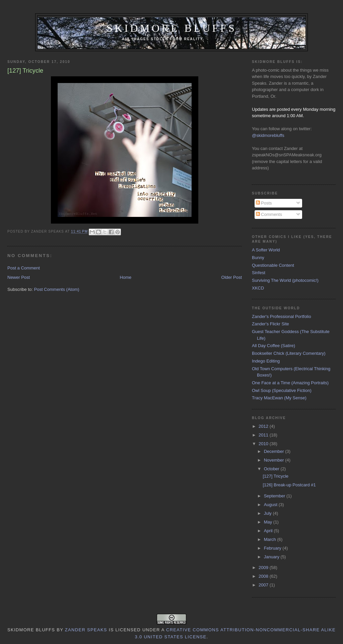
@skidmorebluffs (268, 135)
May (269, 522)
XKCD (258, 288)
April (269, 531)
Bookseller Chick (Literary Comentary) (289, 353)
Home (126, 277)
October (272, 469)
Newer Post (19, 277)
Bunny (258, 258)
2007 (264, 585)
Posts (264, 203)
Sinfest (259, 273)
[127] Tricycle (276, 476)
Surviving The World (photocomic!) (285, 280)
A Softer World (266, 250)
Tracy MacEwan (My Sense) (279, 398)
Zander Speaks (86, 630)
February (273, 548)
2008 (264, 576)
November (275, 460)
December (275, 451)
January (272, 557)
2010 (264, 444)
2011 (264, 435)
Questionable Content (273, 265)
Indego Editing (266, 361)
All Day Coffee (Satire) (273, 346)
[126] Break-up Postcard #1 (289, 485)
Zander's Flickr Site (270, 324)
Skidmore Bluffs (171, 28)
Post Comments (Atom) (57, 289)
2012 (264, 426)
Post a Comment (24, 268)
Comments (269, 214)
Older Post (232, 277)
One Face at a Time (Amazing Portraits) (290, 383)
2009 (264, 568)
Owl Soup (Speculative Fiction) (282, 390)
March (271, 539)
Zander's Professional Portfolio (282, 316)
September (275, 496)
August (271, 505)
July (268, 513)
